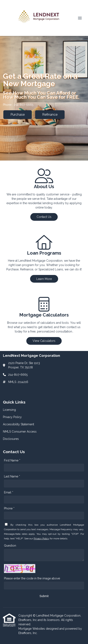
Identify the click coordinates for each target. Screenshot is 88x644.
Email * (9, 492)
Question (10, 546)
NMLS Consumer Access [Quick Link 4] (20, 432)
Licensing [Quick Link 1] (9, 410)
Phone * (9, 508)
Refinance (50, 115)
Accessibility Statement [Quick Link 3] (18, 424)
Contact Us (44, 217)
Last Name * (12, 476)
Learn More (44, 279)
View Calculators (44, 341)
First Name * (12, 460)
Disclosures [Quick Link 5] (11, 439)
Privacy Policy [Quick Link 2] (12, 417)
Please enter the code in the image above (32, 578)
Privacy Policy (41, 539)
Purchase (18, 115)
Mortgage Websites (32, 629)
